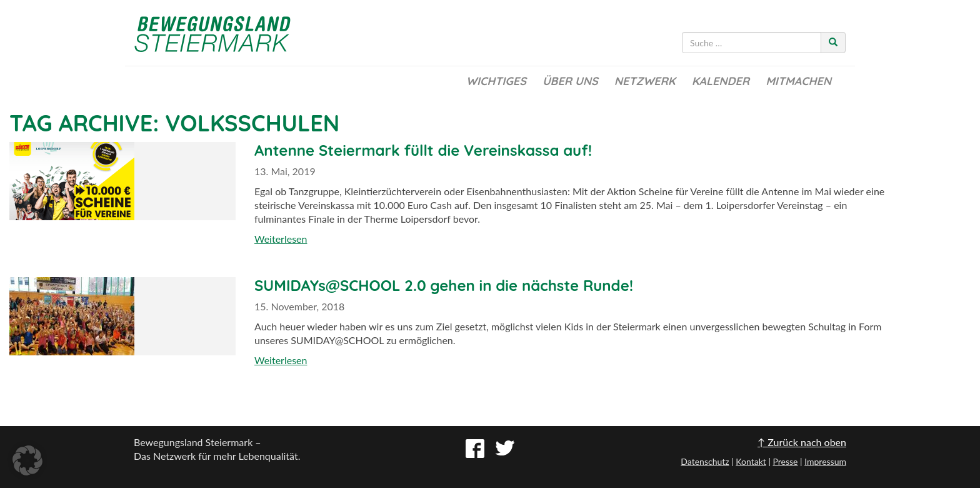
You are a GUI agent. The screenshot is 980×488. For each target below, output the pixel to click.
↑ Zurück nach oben (802, 442)
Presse (785, 461)
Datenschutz (705, 461)
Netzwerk (645, 81)
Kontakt (751, 461)
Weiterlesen (281, 239)
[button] (27, 460)
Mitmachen (798, 81)
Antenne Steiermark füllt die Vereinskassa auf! (423, 150)
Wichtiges (496, 81)
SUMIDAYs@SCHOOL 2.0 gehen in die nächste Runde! (444, 285)
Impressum (825, 461)
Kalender (721, 81)
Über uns (570, 81)
